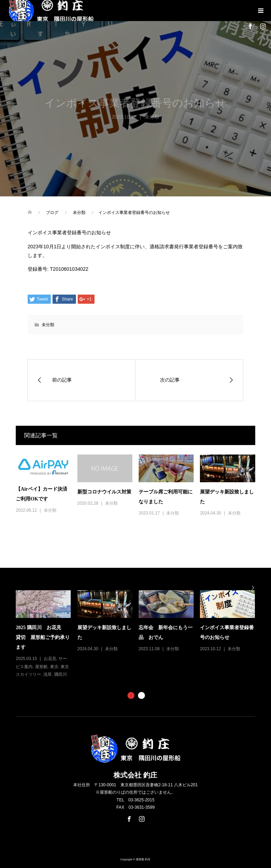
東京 (54, 667)
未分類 (48, 325)
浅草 (48, 674)
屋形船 (41, 667)
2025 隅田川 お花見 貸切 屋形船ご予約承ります (43, 637)
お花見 (50, 659)
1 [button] (131, 695)
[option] (138, 634)
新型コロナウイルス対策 (104, 492)
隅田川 (61, 674)
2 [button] (141, 695)
